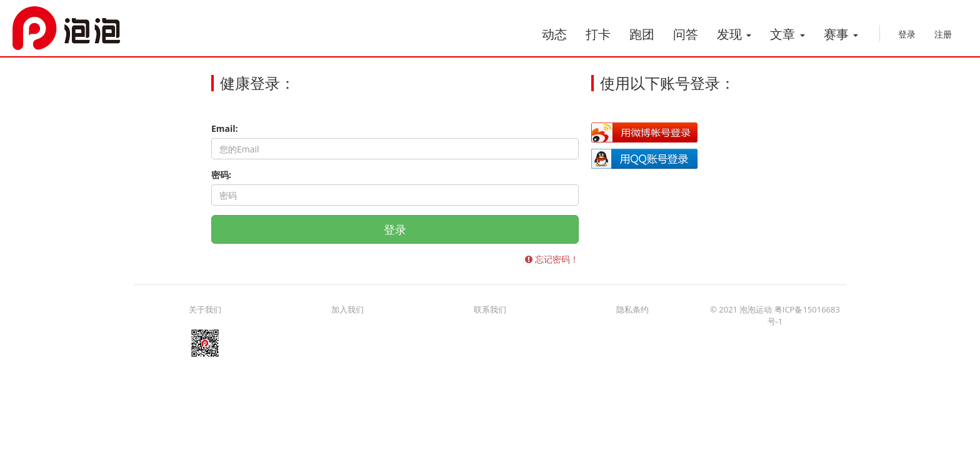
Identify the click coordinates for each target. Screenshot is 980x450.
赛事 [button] (841, 34)
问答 (686, 34)
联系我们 (490, 309)
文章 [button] (787, 34)
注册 (943, 34)
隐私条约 (632, 309)
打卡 (598, 34)
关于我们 (205, 309)
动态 (554, 34)
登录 (907, 34)
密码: (221, 175)
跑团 (642, 34)
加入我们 (347, 309)
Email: (225, 128)
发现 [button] (734, 34)
